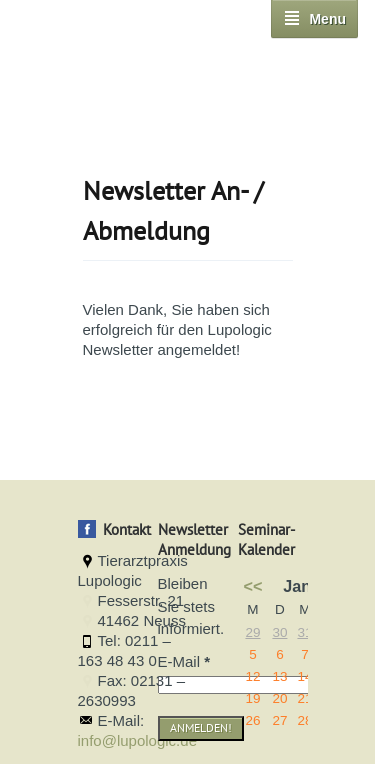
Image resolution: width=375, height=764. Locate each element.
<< (253, 586)
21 (304, 698)
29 (252, 632)
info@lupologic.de (137, 740)
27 (279, 720)
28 (304, 720)
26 (252, 720)
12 (252, 676)
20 (279, 698)
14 (304, 676)
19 (252, 698)
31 (304, 632)
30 (279, 632)
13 (279, 676)
